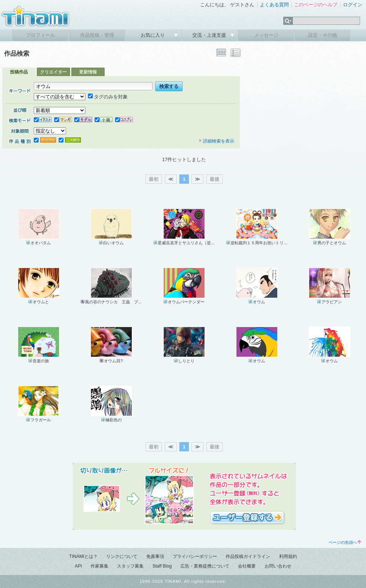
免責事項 (155, 556)
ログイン (353, 5)
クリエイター (53, 72)
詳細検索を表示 (216, 141)
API (78, 566)
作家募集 (99, 566)
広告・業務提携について (205, 566)
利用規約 (288, 556)
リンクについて (122, 556)
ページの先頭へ (345, 542)
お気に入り (153, 35)
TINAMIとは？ (83, 556)
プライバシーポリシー (195, 556)
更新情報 (88, 72)
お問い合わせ (278, 566)
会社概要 (247, 566)
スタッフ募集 (130, 566)
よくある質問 (274, 5)
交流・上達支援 (210, 35)
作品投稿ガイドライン (248, 556)
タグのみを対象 (108, 97)
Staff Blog (162, 566)
